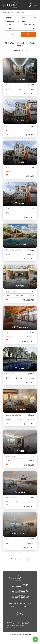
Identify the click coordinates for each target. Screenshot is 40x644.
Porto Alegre (20, 12)
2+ (30, 24)
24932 (31, 456)
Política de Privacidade (15, 628)
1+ (26, 24)
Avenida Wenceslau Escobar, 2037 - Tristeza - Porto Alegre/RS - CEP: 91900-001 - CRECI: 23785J (19, 624)
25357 (31, 85)
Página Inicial (13, 603)
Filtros (20, 29)
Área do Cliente (24, 607)
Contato (13, 607)
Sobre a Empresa (26, 603)
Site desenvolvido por (20, 635)
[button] (28, 21)
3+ (34, 24)
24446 (31, 209)
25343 (31, 291)
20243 (31, 333)
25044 (31, 374)
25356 (31, 250)
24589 (31, 126)
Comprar (11, 12)
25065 (31, 498)
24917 (31, 415)
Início (5, 12)
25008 (31, 539)
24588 (31, 167)
